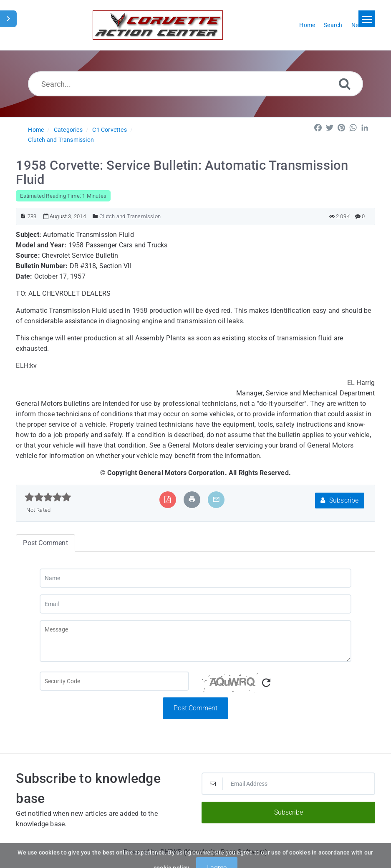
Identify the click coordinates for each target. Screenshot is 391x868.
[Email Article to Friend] (216, 499)
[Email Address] (288, 784)
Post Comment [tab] (45, 543)
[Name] (195, 578)
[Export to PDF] (168, 499)
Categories (68, 130)
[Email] (195, 604)
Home (36, 130)
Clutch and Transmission (61, 140)
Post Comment (195, 708)
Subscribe (339, 500)
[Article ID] (23, 216)
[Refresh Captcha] (266, 683)
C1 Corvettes (109, 130)
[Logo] (158, 25)
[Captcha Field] (115, 681)
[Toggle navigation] (367, 19)
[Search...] (195, 84)
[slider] (48, 497)
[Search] (345, 84)
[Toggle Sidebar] (8, 19)
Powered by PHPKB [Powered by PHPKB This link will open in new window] (153, 852)
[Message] (195, 641)
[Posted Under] (95, 216)
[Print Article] (192, 499)
